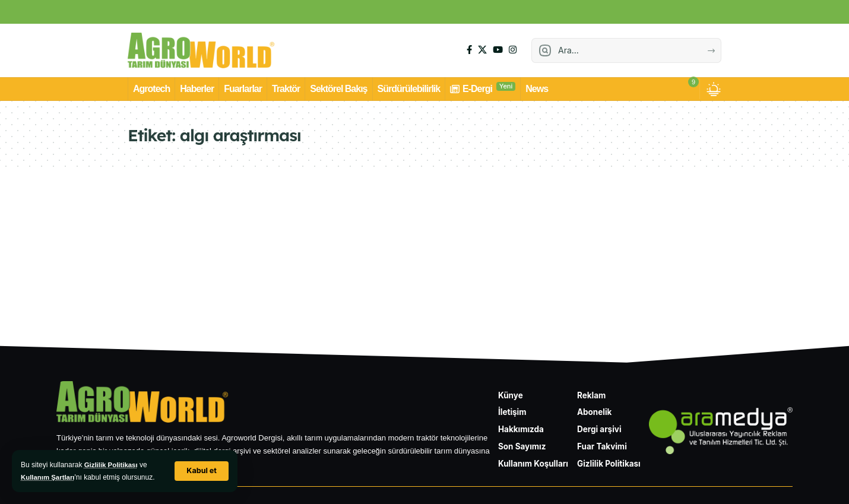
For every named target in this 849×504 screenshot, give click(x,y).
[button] (201, 471)
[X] (482, 50)
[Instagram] (513, 50)
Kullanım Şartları (49, 477)
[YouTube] (498, 50)
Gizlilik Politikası (113, 465)
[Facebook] (469, 50)
